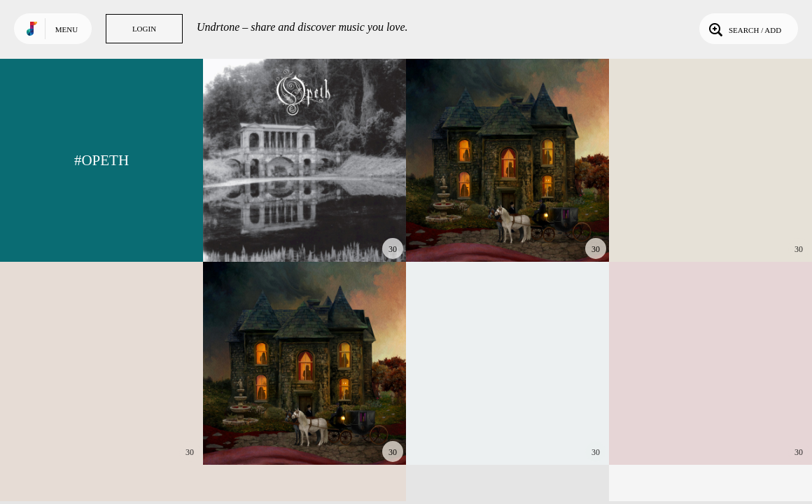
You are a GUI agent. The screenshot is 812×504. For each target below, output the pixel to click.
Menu (66, 29)
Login (144, 29)
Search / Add (744, 29)
